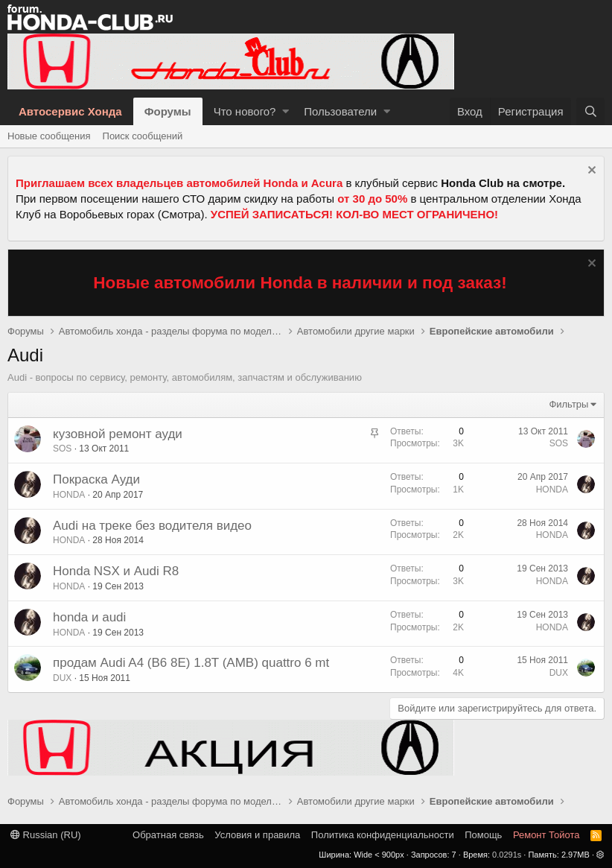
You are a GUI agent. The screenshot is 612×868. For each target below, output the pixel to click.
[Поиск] (590, 111)
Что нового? (245, 111)
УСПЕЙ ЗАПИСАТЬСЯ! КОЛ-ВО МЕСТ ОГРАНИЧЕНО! (354, 214)
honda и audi (89, 617)
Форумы (168, 111)
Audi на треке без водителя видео (152, 526)
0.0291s (507, 855)
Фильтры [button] (568, 404)
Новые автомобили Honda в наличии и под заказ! (300, 283)
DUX (62, 678)
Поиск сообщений (143, 136)
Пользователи (340, 111)
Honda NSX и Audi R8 (116, 571)
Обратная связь (168, 835)
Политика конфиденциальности (383, 835)
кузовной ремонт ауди (118, 434)
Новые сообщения (49, 136)
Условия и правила (257, 835)
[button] (286, 111)
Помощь (483, 835)
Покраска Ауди (96, 479)
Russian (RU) (46, 835)
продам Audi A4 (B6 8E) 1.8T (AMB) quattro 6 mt (191, 663)
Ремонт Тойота (546, 835)
